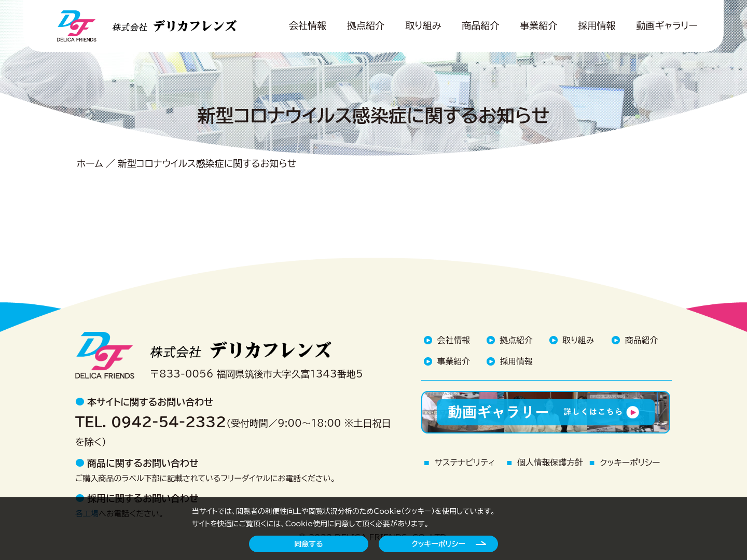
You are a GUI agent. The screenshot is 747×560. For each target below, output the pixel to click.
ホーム (90, 163)
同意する (308, 544)
